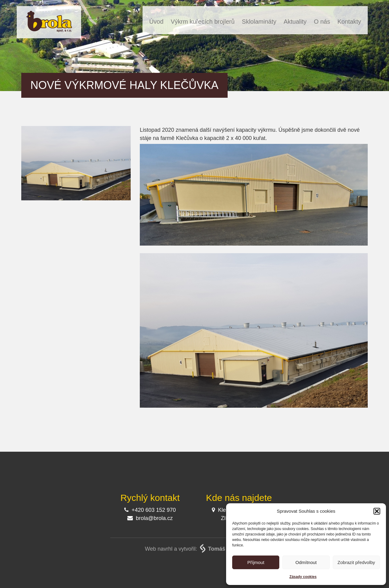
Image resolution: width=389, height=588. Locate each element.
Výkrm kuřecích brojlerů (203, 22)
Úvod (156, 22)
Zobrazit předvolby (356, 562)
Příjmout (256, 562)
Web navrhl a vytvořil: (194, 549)
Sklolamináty (259, 22)
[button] (377, 511)
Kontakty (349, 22)
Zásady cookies (303, 577)
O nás (322, 22)
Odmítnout (306, 562)
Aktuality (295, 22)
